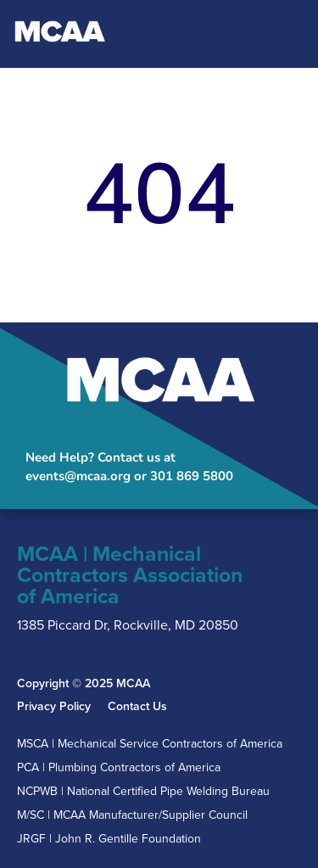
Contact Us (137, 707)
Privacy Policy (54, 707)
